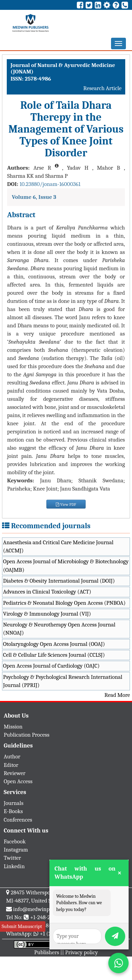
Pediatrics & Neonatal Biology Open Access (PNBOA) (64, 603)
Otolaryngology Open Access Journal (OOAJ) (54, 644)
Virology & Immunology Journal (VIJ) (47, 614)
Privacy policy (82, 952)
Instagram (16, 850)
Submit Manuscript (22, 926)
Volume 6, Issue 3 (34, 197)
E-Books (13, 811)
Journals (14, 803)
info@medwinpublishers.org (47, 909)
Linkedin (14, 866)
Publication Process (27, 735)
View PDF (66, 504)
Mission (13, 727)
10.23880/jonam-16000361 (50, 184)
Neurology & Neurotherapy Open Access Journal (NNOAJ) (59, 629)
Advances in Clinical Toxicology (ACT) (47, 592)
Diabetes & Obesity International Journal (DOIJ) (59, 581)
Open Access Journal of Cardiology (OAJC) (51, 666)
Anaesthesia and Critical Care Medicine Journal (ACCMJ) (58, 546)
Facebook (15, 841)
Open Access (18, 781)
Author (12, 757)
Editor (11, 765)
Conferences (18, 820)
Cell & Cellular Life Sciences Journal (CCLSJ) (54, 655)
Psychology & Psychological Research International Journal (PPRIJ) (63, 681)
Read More (117, 695)
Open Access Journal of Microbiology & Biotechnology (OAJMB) (66, 565)
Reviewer (15, 773)
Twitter (12, 858)
